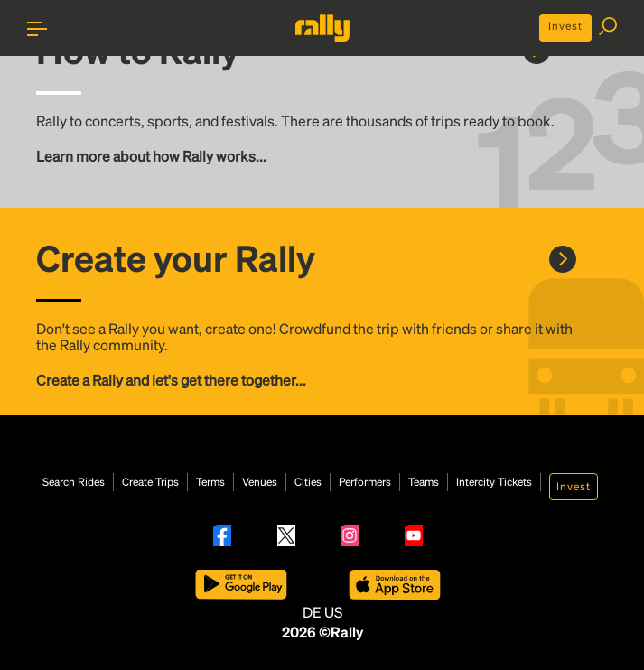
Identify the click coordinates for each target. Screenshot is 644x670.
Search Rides (74, 482)
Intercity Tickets (494, 482)
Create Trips (150, 482)
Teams (424, 482)
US (333, 612)
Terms (210, 482)
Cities (308, 482)
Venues (260, 482)
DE (312, 612)
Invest (565, 26)
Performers (365, 482)
